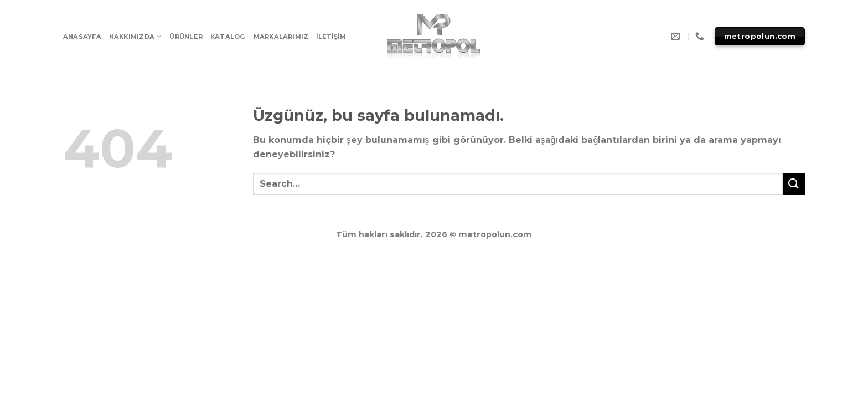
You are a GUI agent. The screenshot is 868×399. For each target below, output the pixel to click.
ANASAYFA (82, 37)
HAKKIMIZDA (136, 36)
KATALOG (228, 37)
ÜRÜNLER (186, 37)
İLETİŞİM (331, 37)
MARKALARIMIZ (281, 37)
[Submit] (794, 184)
